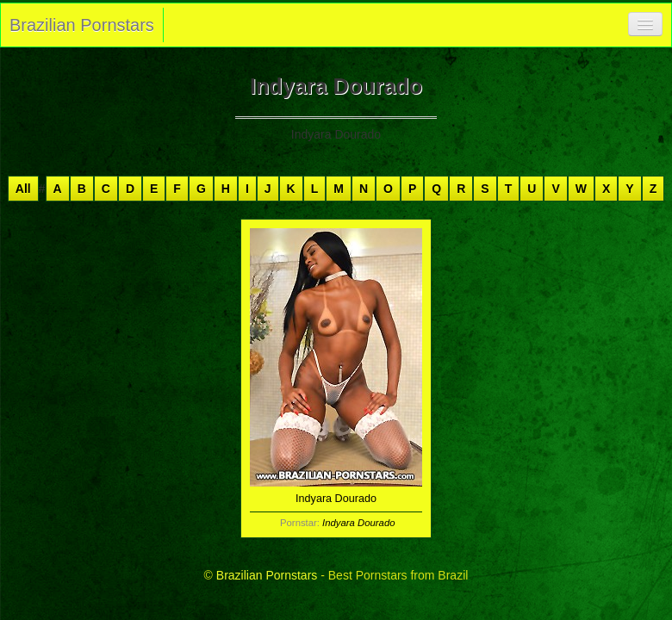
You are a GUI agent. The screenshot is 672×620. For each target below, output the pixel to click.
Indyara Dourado (358, 523)
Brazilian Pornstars (82, 25)
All (23, 189)
